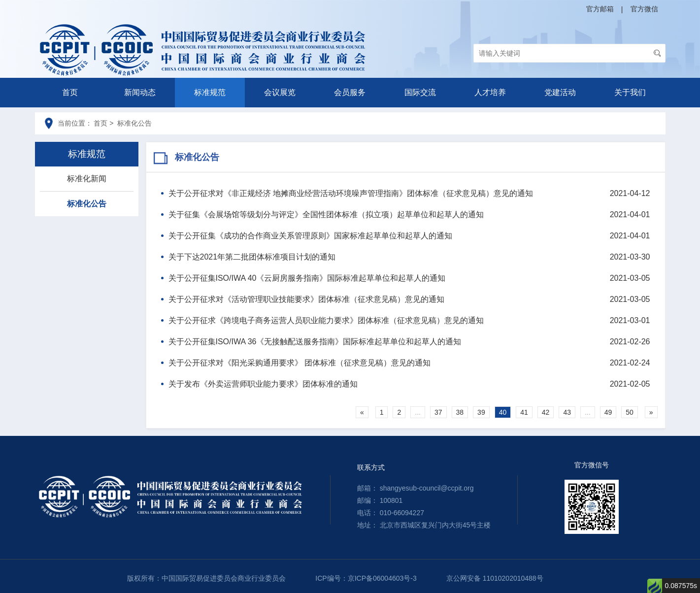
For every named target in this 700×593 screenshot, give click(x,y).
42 (546, 412)
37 (438, 412)
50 (630, 412)
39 (481, 412)
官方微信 (644, 9)
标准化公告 (87, 204)
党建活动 (560, 92)
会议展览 (280, 92)
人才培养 (490, 92)
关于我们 (630, 92)
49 (608, 412)
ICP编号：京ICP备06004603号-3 (366, 578)
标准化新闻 (87, 179)
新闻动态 (140, 92)
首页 (70, 92)
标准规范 (210, 92)
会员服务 (350, 92)
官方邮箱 (600, 9)
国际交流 (420, 92)
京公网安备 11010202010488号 (495, 578)
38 (460, 412)
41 (524, 412)
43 (567, 412)
